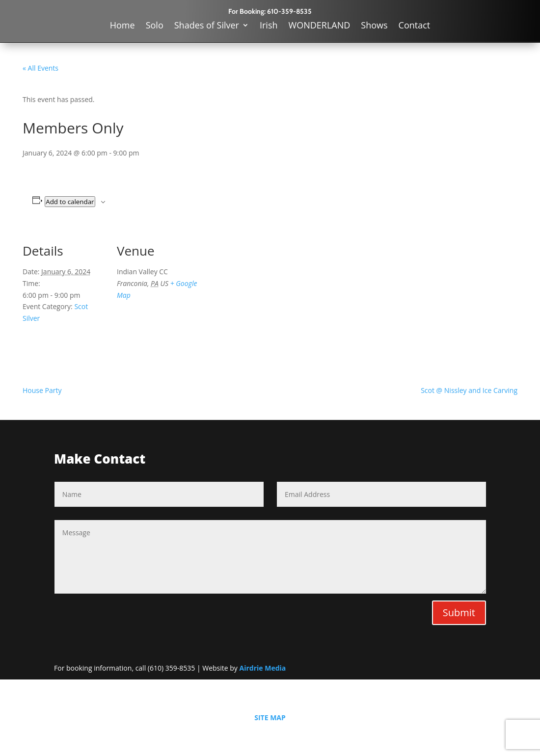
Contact (415, 26)
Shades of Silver (207, 26)
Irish (269, 26)
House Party (42, 390)
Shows (374, 26)
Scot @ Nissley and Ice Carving (469, 390)
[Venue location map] (263, 296)
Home (122, 26)
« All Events (40, 68)
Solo (155, 26)
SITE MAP (270, 717)
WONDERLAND (320, 26)
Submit (459, 613)
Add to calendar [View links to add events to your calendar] (70, 202)
